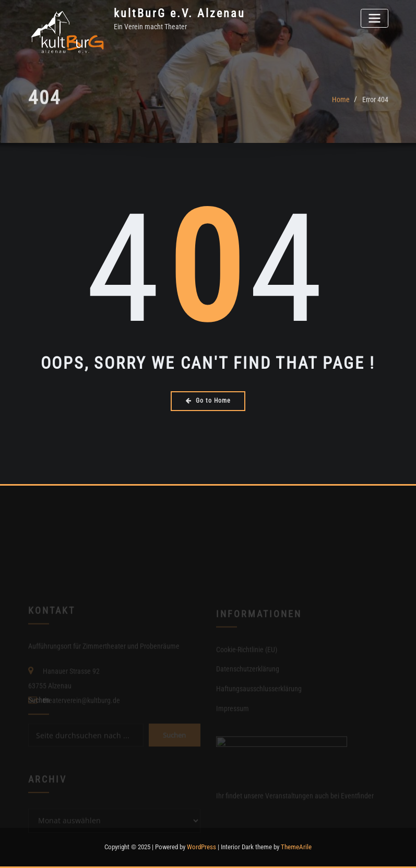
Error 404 (375, 103)
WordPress (201, 847)
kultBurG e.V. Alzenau (180, 13)
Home (341, 103)
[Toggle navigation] (374, 18)
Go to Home (208, 401)
